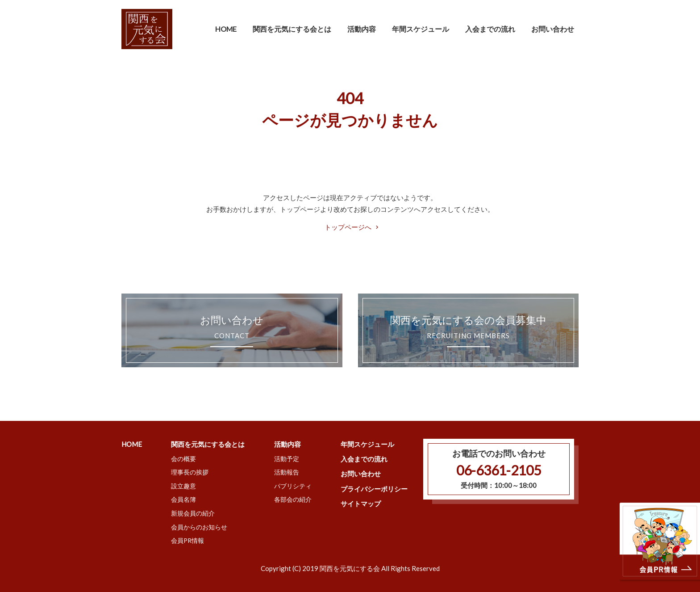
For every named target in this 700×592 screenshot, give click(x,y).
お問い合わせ (553, 29)
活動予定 (287, 459)
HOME (226, 29)
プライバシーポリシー (374, 489)
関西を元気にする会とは (208, 444)
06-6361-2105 (499, 470)
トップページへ (348, 227)
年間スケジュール (421, 29)
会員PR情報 (187, 540)
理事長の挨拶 (190, 472)
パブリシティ (293, 486)
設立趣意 (183, 486)
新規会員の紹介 (193, 513)
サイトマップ (361, 504)
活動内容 (287, 444)
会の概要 (183, 459)
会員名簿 (183, 499)
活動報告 (287, 472)
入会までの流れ (490, 29)
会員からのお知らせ (199, 527)
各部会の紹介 (293, 499)
